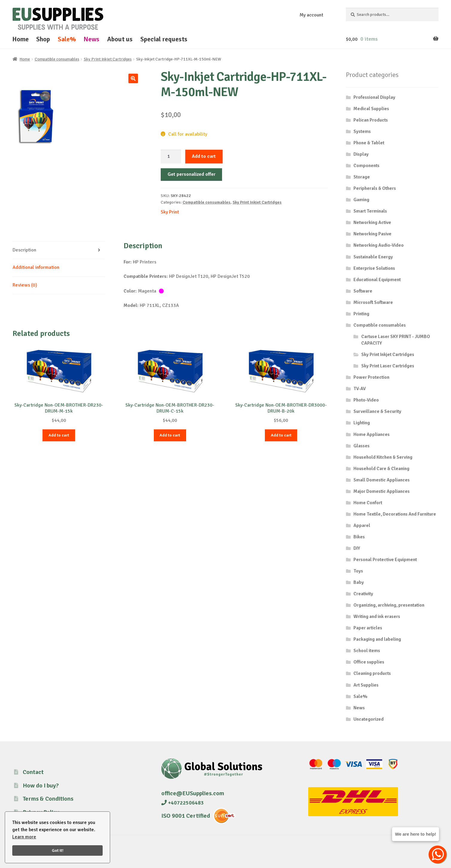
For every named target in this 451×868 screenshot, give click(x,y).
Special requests (164, 39)
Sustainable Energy (373, 257)
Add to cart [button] (59, 435)
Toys (358, 571)
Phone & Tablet (369, 143)
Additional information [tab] (36, 267)
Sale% (67, 39)
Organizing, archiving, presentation (389, 605)
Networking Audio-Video (379, 245)
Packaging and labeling (377, 639)
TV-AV (360, 389)
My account (311, 15)
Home (20, 39)
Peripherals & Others (375, 188)
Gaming (361, 200)
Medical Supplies (371, 109)
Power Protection (371, 377)
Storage (362, 177)
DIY (357, 548)
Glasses (362, 446)
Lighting (362, 423)
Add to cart (204, 156)
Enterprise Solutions (374, 268)
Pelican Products (371, 120)
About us (120, 39)
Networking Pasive (372, 234)
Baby (359, 582)
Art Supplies (366, 685)
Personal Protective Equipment (385, 560)
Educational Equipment (377, 280)
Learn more (24, 837)
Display (361, 154)
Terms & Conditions (48, 799)
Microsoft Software (373, 302)
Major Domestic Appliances (382, 491)
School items (367, 651)
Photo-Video (366, 400)
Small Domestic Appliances (382, 480)
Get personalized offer (192, 174)
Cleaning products (372, 673)
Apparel (362, 525)
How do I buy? (41, 786)
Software (363, 291)
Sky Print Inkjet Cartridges (108, 59)
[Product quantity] (171, 157)
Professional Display (374, 97)
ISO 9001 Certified (186, 816)
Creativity (363, 594)
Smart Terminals (370, 211)
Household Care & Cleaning (381, 469)
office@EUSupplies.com (193, 793)
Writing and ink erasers (377, 616)
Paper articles (368, 628)
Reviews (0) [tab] (25, 285)
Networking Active (372, 222)
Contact (33, 772)
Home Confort (368, 503)
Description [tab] (24, 250)
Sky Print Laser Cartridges (388, 366)
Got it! (58, 850)
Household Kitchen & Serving (383, 457)
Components (366, 166)
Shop (43, 39)
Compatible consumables (57, 59)
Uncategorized (369, 719)
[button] (133, 78)
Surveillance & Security (377, 411)
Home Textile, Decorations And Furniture (395, 514)
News (91, 39)
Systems (362, 131)
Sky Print (170, 212)
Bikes (359, 537)
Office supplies (369, 662)
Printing (361, 314)
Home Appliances (372, 434)
